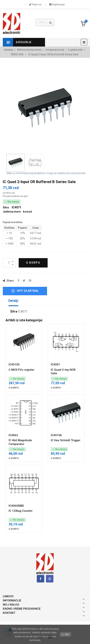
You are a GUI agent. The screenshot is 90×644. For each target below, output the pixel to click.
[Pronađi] (45, 23)
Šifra (14, 312)
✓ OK (65, 634)
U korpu (33, 263)
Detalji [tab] (13, 301)
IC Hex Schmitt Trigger (66, 440)
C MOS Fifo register (22, 370)
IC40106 (56, 435)
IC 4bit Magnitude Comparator (20, 442)
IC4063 (13, 435)
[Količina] (9, 263)
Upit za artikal (25, 291)
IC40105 (14, 364)
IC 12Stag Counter (21, 511)
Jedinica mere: (12, 212)
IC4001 (55, 364)
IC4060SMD (16, 506)
